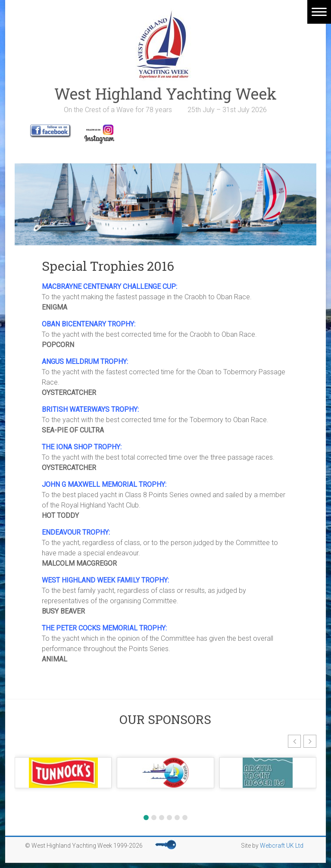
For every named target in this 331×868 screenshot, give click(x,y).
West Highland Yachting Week (165, 94)
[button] (294, 741)
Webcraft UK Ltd (282, 846)
